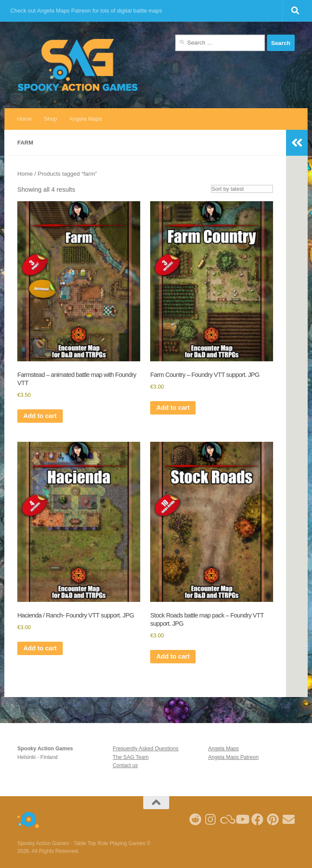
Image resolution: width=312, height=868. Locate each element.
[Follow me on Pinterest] (273, 820)
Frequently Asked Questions (145, 749)
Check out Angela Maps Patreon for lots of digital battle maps (86, 11)
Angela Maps (86, 119)
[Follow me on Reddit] (195, 820)
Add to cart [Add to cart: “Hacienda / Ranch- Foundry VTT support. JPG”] (40, 648)
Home (24, 119)
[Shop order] (242, 189)
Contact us (125, 765)
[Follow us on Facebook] (257, 820)
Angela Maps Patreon (233, 757)
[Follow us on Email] (289, 820)
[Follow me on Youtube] (242, 820)
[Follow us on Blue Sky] (226, 820)
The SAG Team (130, 757)
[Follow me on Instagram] (211, 820)
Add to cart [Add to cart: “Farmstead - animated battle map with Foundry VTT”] (40, 416)
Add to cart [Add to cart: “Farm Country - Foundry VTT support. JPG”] (173, 408)
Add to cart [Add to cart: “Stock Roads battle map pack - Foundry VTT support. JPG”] (173, 656)
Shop (51, 119)
